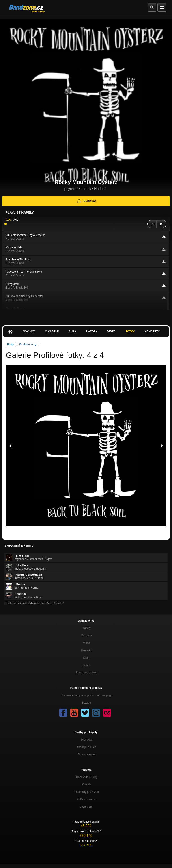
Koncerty (152, 332)
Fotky (130, 332)
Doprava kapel (87, 754)
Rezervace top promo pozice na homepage (87, 695)
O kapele (52, 332)
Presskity (87, 740)
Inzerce (87, 703)
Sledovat (86, 201)
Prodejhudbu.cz (87, 747)
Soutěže (86, 665)
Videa (111, 332)
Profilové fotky (28, 345)
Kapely (87, 628)
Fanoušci (87, 650)
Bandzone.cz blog (87, 673)
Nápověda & (87, 777)
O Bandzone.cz (86, 799)
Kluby (86, 658)
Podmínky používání (87, 792)
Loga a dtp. (86, 807)
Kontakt (87, 785)
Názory (92, 332)
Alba (72, 332)
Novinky (29, 332)
